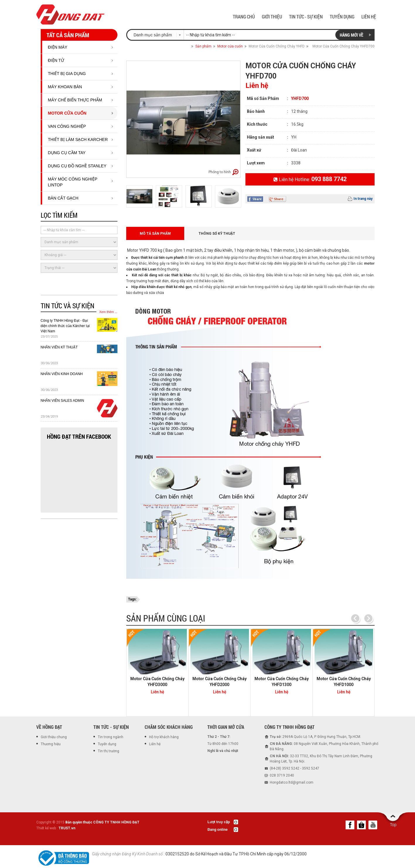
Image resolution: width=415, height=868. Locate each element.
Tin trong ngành (111, 737)
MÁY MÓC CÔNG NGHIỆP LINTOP (73, 182)
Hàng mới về (351, 35)
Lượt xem (256, 163)
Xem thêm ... (108, 312)
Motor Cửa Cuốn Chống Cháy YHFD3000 (157, 682)
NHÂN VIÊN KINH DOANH (62, 374)
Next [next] (368, 619)
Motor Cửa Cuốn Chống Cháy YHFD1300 (282, 682)
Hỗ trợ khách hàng (164, 737)
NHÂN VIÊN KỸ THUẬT (59, 347)
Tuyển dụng (107, 744)
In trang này (363, 199)
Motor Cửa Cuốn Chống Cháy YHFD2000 (220, 682)
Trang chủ (185, 46)
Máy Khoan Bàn (65, 87)
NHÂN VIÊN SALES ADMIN (63, 401)
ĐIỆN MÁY (58, 47)
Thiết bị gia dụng (67, 74)
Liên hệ (155, 744)
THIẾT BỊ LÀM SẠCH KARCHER (78, 139)
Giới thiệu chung (54, 737)
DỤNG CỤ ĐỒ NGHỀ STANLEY (77, 166)
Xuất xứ (254, 150)
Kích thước (257, 124)
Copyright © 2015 (88, 822)
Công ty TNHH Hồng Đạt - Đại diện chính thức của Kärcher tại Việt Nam (65, 326)
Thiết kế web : (47, 828)
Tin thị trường (109, 751)
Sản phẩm (203, 46)
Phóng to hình (220, 172)
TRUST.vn (67, 828)
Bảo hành (256, 111)
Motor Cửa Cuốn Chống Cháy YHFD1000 (344, 682)
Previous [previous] (355, 619)
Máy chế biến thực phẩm (75, 100)
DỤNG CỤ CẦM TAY (67, 153)
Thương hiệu (51, 744)
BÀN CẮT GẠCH (63, 198)
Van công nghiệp (67, 126)
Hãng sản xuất (261, 137)
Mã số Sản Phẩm (263, 98)
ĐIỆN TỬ (56, 60)
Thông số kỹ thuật (217, 234)
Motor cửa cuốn (67, 113)
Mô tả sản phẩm (155, 234)
